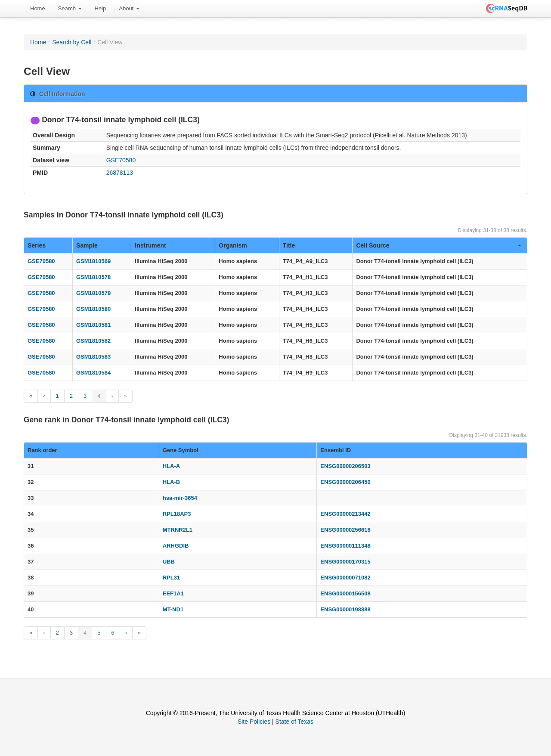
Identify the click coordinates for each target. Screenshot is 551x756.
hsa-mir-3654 (180, 498)
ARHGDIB (176, 546)
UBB (169, 562)
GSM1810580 (93, 309)
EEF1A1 (173, 593)
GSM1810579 (93, 293)
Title (289, 245)
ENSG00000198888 (345, 609)
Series (37, 245)
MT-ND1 (173, 609)
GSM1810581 (93, 325)
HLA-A (171, 466)
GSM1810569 (93, 261)
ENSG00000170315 (345, 562)
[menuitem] (38, 9)
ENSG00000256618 (345, 530)
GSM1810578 (93, 277)
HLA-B (171, 482)
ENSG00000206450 (345, 482)
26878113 (120, 173)
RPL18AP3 (177, 514)
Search (70, 8)
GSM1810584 (93, 373)
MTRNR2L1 (178, 530)
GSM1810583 (93, 357)
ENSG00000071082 (345, 578)
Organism (233, 245)
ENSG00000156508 (345, 593)
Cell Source (439, 245)
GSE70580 (121, 160)
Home (38, 8)
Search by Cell (72, 42)
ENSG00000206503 (345, 466)
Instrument (150, 245)
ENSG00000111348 (345, 546)
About (129, 8)
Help (101, 8)
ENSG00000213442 (345, 514)
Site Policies (254, 722)
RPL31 (171, 578)
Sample (87, 245)
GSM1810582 (93, 341)
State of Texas (294, 722)
